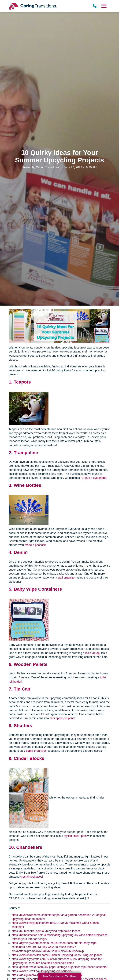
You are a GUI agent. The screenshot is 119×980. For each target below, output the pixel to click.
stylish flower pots (75, 836)
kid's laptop (93, 653)
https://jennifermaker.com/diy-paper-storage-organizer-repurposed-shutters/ (59, 967)
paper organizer (36, 751)
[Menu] (104, 6)
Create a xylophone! (94, 478)
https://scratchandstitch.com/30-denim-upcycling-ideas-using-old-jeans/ (57, 955)
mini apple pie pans (62, 718)
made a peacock (35, 545)
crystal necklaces (31, 877)
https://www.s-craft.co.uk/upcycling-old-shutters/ (42, 971)
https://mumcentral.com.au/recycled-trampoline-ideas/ (46, 931)
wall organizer (67, 578)
